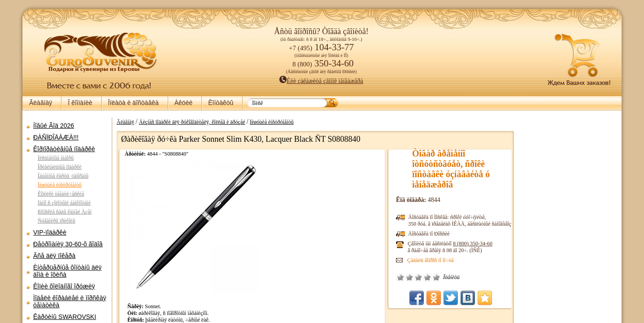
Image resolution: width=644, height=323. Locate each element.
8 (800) (473, 244)
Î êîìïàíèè (80, 103)
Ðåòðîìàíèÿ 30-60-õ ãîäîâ (68, 244)
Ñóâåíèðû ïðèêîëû (57, 221)
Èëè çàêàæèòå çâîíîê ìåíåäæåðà (321, 81)
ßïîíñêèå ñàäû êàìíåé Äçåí (65, 212)
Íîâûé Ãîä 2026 (54, 126)
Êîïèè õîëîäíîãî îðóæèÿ (64, 286)
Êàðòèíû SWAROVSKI (65, 317)
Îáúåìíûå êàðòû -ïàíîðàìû (63, 176)
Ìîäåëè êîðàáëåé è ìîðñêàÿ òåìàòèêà (70, 301)
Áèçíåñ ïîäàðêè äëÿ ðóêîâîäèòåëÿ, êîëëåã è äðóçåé (192, 122)
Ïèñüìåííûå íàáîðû (56, 158)
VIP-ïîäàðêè (50, 232)
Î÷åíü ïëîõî (400, 277)
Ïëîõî (409, 277)
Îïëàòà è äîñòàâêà (133, 103)
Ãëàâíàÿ (41, 103)
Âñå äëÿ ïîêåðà (54, 256)
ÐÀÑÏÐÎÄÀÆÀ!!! (56, 137)
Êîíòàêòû (221, 103)
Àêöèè (183, 103)
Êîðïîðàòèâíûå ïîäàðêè (64, 149)
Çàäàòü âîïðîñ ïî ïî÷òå (431, 260)
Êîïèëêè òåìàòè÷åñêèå (61, 194)
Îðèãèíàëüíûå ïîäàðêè (60, 167)
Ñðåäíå (418, 277)
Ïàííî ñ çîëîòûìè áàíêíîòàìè (64, 203)
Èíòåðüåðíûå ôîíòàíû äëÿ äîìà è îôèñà (67, 271)
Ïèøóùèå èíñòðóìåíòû (60, 185)
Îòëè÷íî (436, 277)
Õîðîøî (427, 277)
